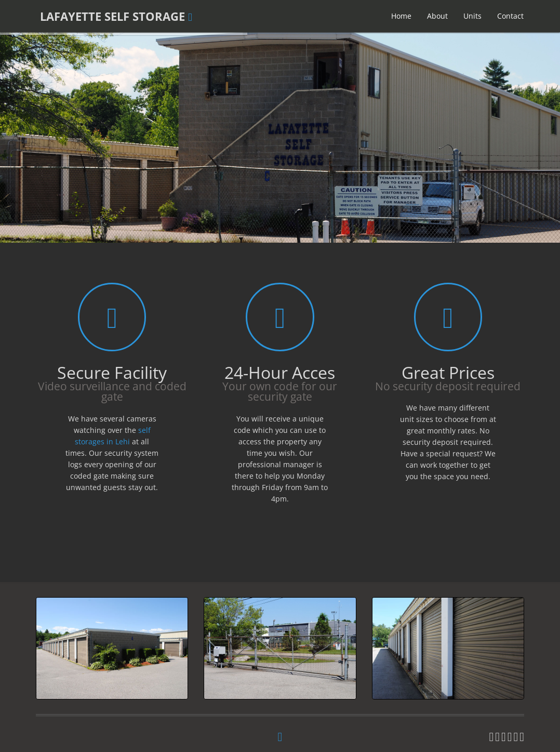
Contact (510, 16)
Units (472, 16)
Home (401, 16)
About (437, 16)
